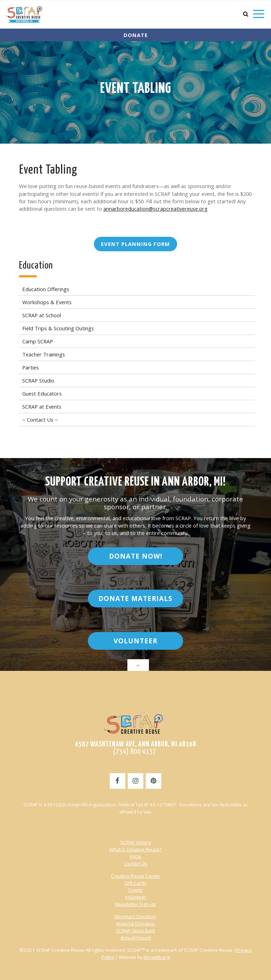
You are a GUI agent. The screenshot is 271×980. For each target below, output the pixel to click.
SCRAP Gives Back (136, 931)
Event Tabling (136, 89)
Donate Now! (136, 556)
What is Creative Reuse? (135, 849)
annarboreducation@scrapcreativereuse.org (155, 209)
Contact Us (135, 864)
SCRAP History (136, 842)
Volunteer (135, 641)
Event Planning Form (135, 244)
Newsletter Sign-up (135, 904)
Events (136, 890)
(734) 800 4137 (135, 752)
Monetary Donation (135, 916)
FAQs (135, 856)
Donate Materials (135, 598)
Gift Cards (135, 883)
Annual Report (136, 938)
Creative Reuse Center (136, 876)
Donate (136, 35)
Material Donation (136, 924)
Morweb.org (157, 957)
